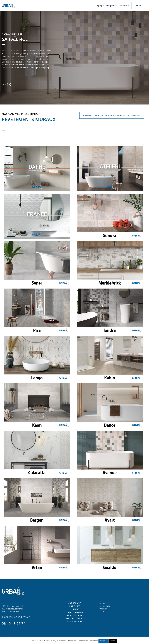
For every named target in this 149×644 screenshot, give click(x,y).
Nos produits (112, 6)
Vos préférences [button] (92, 641)
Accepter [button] (103, 641)
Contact (138, 6)
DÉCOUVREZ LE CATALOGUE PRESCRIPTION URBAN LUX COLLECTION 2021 (112, 115)
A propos (101, 6)
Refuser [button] (113, 641)
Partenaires (124, 6)
